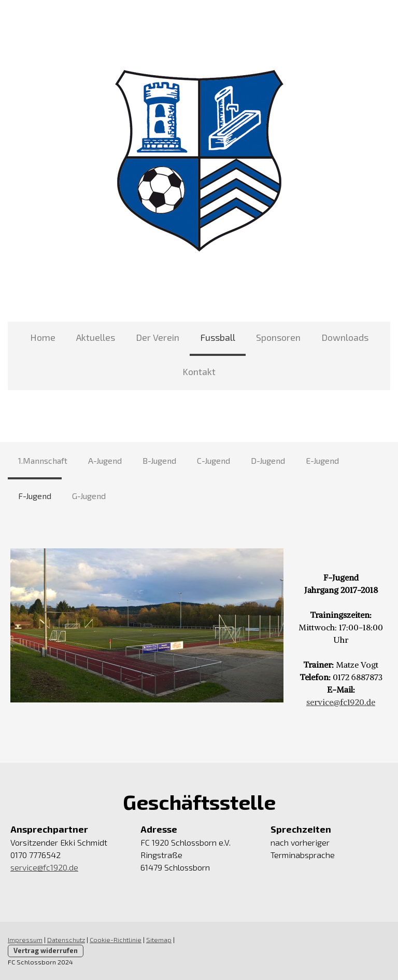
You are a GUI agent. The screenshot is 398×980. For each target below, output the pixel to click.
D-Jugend (268, 460)
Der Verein (158, 337)
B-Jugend (159, 460)
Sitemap (159, 940)
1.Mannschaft (43, 460)
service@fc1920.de (341, 702)
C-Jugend (214, 460)
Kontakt (199, 371)
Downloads (345, 337)
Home (43, 337)
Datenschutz (66, 940)
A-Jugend (105, 460)
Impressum (25, 940)
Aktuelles (96, 337)
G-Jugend (89, 496)
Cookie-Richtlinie (116, 940)
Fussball (218, 337)
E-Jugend (322, 460)
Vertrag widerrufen (46, 950)
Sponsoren (278, 337)
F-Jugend (35, 496)
